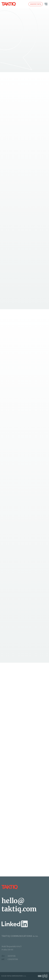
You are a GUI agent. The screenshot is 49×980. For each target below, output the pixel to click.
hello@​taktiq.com (19, 905)
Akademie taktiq (36, 4)
